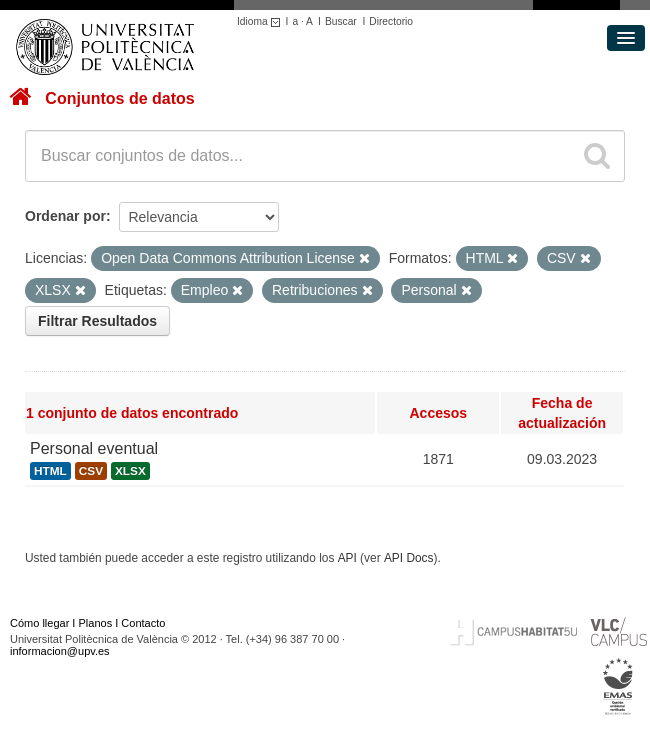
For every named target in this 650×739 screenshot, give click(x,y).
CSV (91, 471)
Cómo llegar (39, 623)
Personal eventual (94, 448)
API (347, 558)
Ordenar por (65, 216)
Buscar (341, 21)
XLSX (130, 471)
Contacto (143, 623)
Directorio (391, 21)
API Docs (409, 558)
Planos (96, 623)
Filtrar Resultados (97, 321)
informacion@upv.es (60, 651)
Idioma (261, 21)
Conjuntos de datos (119, 98)
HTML (50, 471)
